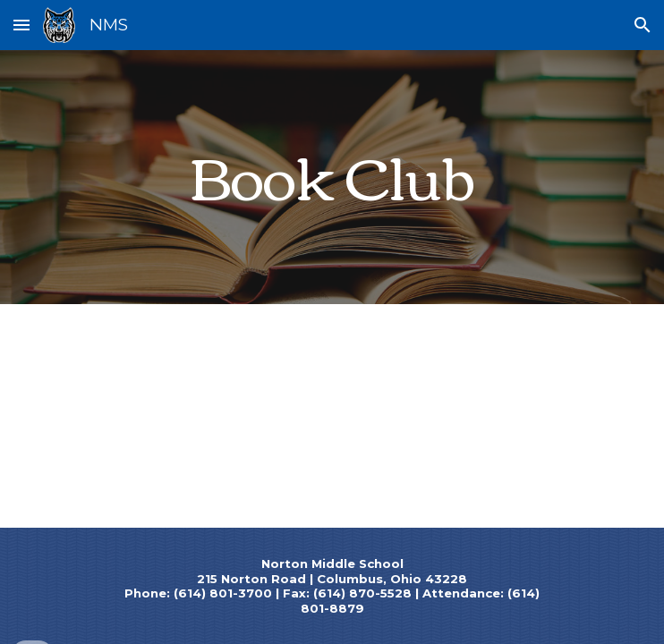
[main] (332, 177)
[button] (21, 25)
